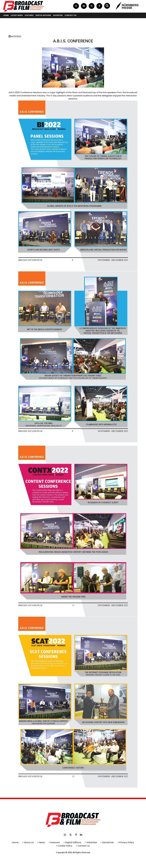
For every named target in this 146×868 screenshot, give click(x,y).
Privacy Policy (127, 842)
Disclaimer (108, 842)
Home (6, 15)
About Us (29, 842)
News (42, 842)
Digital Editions (43, 15)
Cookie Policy (65, 846)
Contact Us (84, 846)
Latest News (17, 15)
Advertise (58, 15)
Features (29, 15)
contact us (71, 15)
